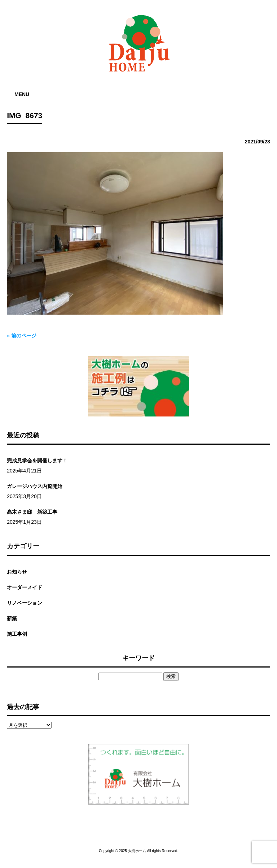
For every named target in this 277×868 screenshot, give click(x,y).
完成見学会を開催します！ (37, 461)
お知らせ (17, 572)
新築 (12, 618)
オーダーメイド (25, 587)
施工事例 (17, 634)
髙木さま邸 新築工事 (32, 512)
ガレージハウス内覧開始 (35, 486)
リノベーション (25, 603)
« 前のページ (22, 336)
